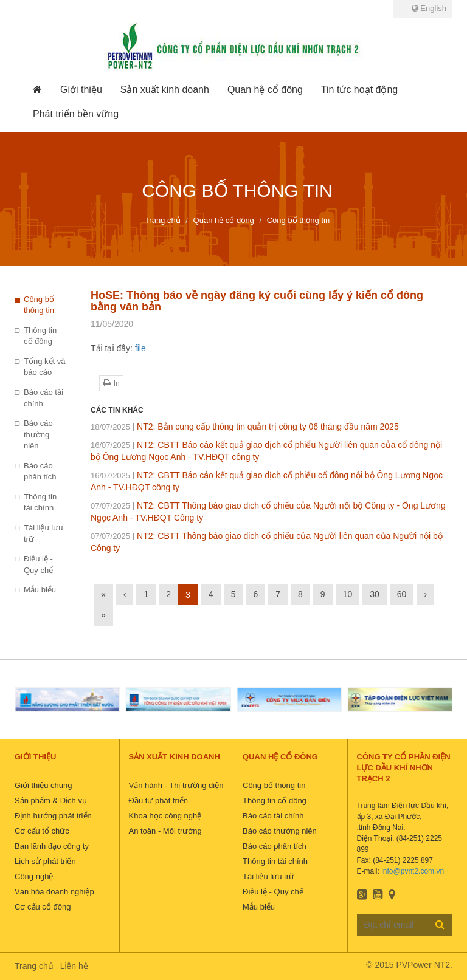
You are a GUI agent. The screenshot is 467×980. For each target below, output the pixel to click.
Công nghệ (34, 876)
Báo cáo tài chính (43, 398)
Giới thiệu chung (43, 785)
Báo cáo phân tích (40, 471)
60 (402, 594)
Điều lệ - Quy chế (38, 564)
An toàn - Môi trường (165, 831)
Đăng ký (440, 924)
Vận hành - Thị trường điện (176, 785)
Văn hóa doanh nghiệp (54, 892)
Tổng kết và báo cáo (44, 367)
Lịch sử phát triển (45, 861)
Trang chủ (34, 966)
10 (348, 594)
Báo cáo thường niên (38, 434)
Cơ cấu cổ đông (43, 907)
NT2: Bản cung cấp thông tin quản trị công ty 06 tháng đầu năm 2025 (245, 427)
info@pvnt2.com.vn (413, 871)
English (429, 8)
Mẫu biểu (40, 590)
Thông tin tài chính (40, 502)
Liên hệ (74, 966)
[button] (81, 90)
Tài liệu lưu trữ (43, 533)
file (140, 348)
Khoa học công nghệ (165, 816)
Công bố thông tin (39, 305)
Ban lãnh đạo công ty (52, 846)
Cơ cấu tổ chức (42, 831)
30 (375, 594)
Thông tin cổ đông (40, 336)
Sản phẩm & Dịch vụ (51, 800)
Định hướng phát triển (53, 816)
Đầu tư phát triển (158, 800)
